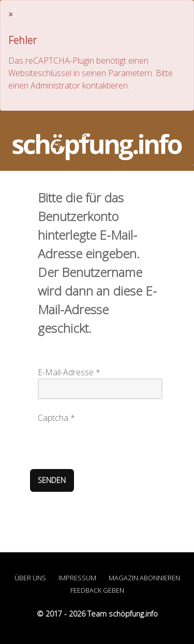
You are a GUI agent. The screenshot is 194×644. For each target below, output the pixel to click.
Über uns (30, 578)
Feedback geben (97, 590)
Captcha (56, 418)
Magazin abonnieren (144, 578)
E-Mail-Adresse (69, 372)
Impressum (77, 578)
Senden (52, 480)
